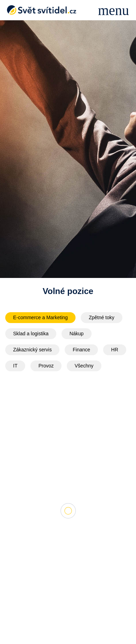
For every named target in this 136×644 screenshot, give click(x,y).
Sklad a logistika (31, 334)
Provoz (46, 366)
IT (15, 366)
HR (115, 350)
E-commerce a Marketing (41, 317)
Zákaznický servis (33, 350)
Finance (81, 350)
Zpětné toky (102, 317)
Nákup (77, 334)
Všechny (84, 366)
